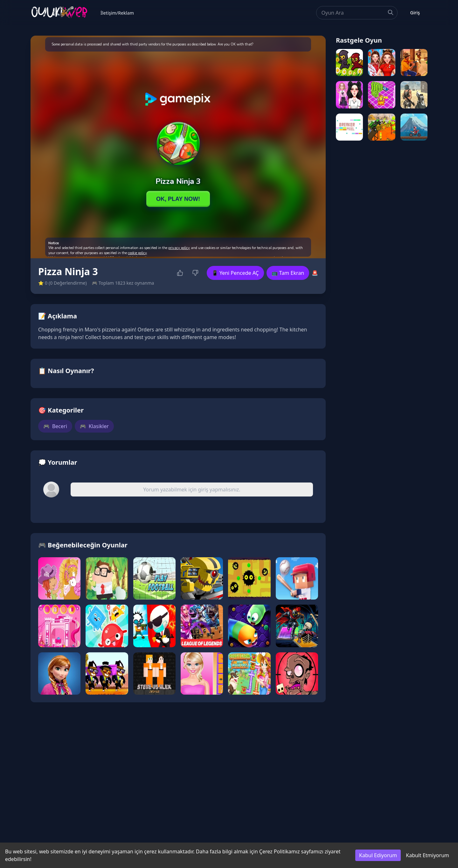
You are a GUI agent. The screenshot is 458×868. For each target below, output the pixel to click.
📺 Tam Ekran (288, 273)
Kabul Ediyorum (378, 855)
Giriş (415, 13)
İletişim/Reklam (117, 13)
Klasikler (94, 426)
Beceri (55, 426)
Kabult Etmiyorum (427, 855)
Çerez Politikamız (280, 851)
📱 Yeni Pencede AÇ (235, 273)
